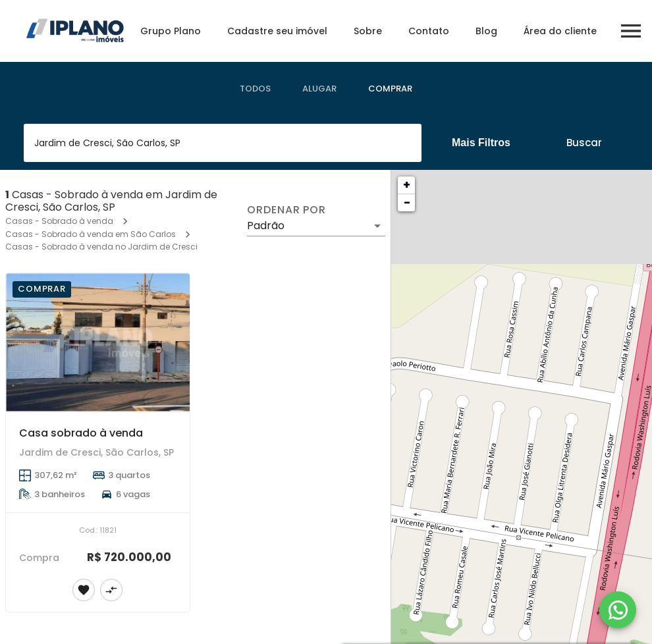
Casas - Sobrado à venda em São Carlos (91, 234)
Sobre (368, 31)
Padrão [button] (266, 226)
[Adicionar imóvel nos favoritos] (84, 590)
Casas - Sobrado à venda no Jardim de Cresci (101, 247)
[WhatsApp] (618, 610)
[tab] (255, 89)
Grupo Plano (171, 31)
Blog (486, 31)
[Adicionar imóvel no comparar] (111, 590)
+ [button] (407, 185)
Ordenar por (286, 210)
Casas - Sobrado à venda (59, 221)
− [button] (407, 202)
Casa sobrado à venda (81, 433)
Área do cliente (560, 31)
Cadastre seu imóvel (277, 31)
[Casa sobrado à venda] (98, 342)
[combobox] (223, 143)
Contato (429, 31)
